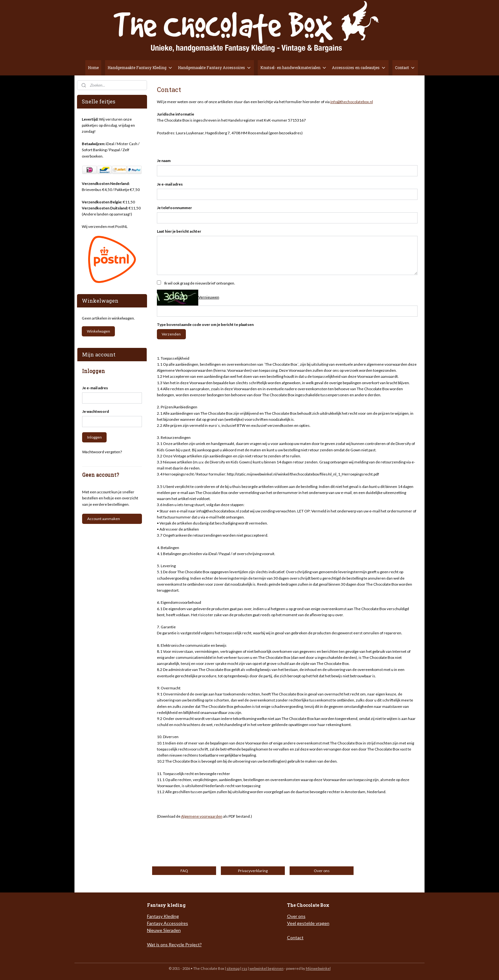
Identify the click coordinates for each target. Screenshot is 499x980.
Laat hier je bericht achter (179, 231)
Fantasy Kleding (163, 916)
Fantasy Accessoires (168, 923)
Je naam (163, 161)
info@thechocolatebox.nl (351, 102)
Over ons (296, 916)
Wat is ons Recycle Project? (174, 945)
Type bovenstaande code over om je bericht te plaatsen (205, 324)
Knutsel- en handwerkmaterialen (294, 68)
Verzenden (171, 334)
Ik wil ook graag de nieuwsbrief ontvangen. (199, 283)
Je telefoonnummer (174, 208)
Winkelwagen (98, 331)
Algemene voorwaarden (201, 816)
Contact (405, 68)
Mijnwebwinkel (318, 968)
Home (93, 67)
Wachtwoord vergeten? (102, 452)
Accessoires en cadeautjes (359, 68)
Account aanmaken (104, 519)
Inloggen (95, 437)
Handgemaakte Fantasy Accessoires (215, 68)
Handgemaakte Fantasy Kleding (140, 68)
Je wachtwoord (95, 411)
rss (245, 968)
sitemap (233, 968)
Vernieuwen (208, 297)
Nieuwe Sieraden (164, 930)
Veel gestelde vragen (308, 923)
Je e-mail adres (169, 184)
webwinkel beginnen (267, 968)
